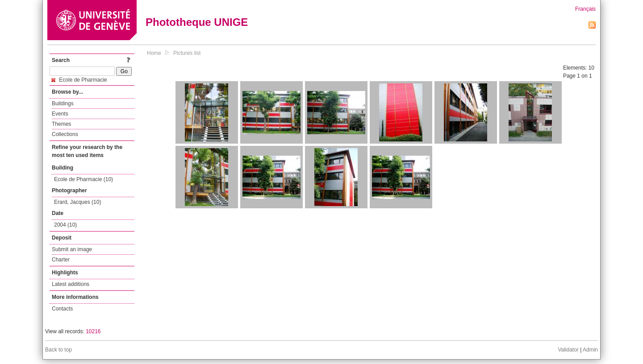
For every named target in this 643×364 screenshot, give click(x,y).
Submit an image (72, 249)
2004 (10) (65, 225)
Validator (568, 350)
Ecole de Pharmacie (79, 80)
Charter (61, 260)
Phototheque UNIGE (197, 22)
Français (585, 9)
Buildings (63, 103)
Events (60, 114)
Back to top (58, 350)
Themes (61, 124)
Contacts (62, 309)
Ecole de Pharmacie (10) (84, 179)
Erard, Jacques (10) (77, 202)
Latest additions (71, 284)
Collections (65, 134)
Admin (590, 350)
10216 (93, 331)
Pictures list (187, 53)
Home (154, 53)
